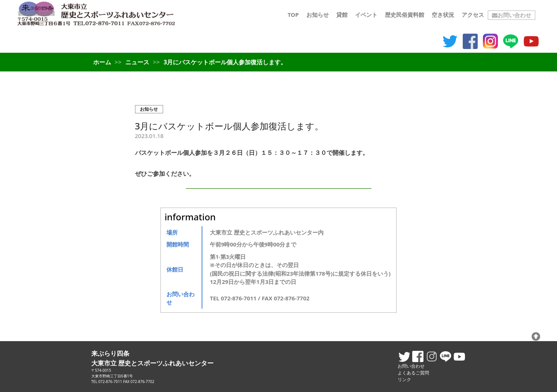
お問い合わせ (512, 15)
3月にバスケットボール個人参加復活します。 (229, 126)
